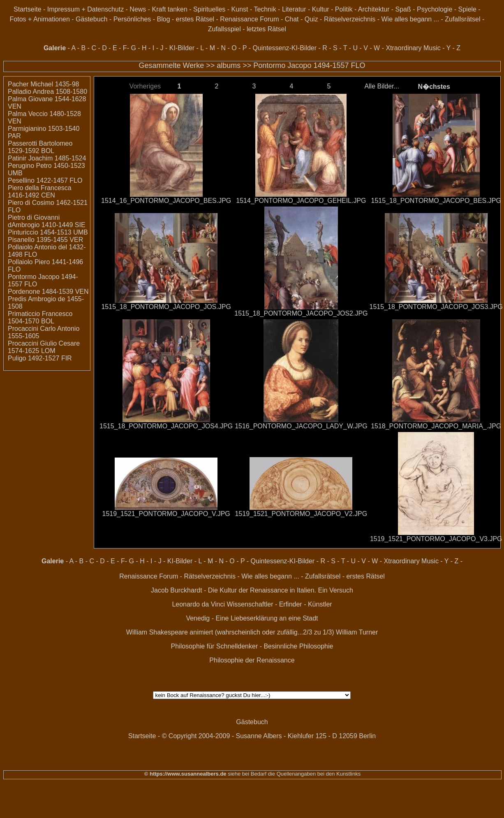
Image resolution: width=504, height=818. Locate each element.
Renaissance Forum (249, 19)
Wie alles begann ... (410, 19)
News (138, 9)
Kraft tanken (170, 9)
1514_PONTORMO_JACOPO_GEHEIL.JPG (301, 201)
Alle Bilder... (381, 86)
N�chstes (434, 87)
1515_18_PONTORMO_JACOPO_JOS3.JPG (436, 307)
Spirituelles (209, 9)
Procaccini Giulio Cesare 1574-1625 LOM (44, 347)
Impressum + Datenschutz (86, 9)
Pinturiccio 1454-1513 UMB (48, 232)
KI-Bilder (182, 48)
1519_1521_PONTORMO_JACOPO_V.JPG (166, 514)
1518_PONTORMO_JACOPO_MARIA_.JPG (436, 426)
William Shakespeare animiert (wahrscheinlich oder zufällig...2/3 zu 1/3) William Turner (252, 632)
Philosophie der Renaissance (252, 660)
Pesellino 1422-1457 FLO (45, 180)
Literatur (294, 9)
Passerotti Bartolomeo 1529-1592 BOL (40, 147)
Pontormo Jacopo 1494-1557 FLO (309, 65)
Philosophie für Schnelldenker (215, 646)
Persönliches (132, 19)
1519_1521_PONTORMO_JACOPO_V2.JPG (301, 514)
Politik (344, 9)
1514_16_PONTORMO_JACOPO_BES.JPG (166, 201)
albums (229, 65)
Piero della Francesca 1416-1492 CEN (40, 192)
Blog (164, 19)
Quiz (311, 19)
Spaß (403, 9)
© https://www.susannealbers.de (185, 774)
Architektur (374, 9)
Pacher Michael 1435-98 (43, 84)
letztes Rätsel (266, 29)
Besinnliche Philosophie (298, 646)
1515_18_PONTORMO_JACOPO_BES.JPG (436, 201)
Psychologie (435, 9)
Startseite (28, 9)
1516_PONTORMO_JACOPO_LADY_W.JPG (301, 426)
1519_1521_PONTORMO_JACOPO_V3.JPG (436, 539)
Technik (265, 9)
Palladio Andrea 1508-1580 (47, 92)
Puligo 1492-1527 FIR (40, 358)
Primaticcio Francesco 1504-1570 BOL (40, 317)
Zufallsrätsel (462, 19)
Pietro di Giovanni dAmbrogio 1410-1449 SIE (47, 221)
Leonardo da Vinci (198, 604)
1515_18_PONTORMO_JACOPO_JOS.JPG (166, 307)
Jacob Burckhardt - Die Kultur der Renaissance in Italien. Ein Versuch (252, 590)
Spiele (467, 9)
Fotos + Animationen (40, 19)
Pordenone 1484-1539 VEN (48, 292)
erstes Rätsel (195, 19)
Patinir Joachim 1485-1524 (47, 158)
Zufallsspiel (224, 29)
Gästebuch (91, 19)
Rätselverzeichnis (350, 19)
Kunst (240, 9)
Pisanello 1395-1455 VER (45, 240)
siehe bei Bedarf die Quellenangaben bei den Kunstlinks (294, 774)
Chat (292, 19)
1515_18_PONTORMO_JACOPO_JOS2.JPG (301, 313)
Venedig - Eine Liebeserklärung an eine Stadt (252, 618)
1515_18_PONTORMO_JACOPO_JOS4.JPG (166, 426)
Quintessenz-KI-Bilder (284, 48)
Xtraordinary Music (413, 48)
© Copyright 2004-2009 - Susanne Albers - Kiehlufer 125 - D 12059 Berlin (269, 736)
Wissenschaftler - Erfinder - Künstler (280, 604)
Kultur (321, 9)
